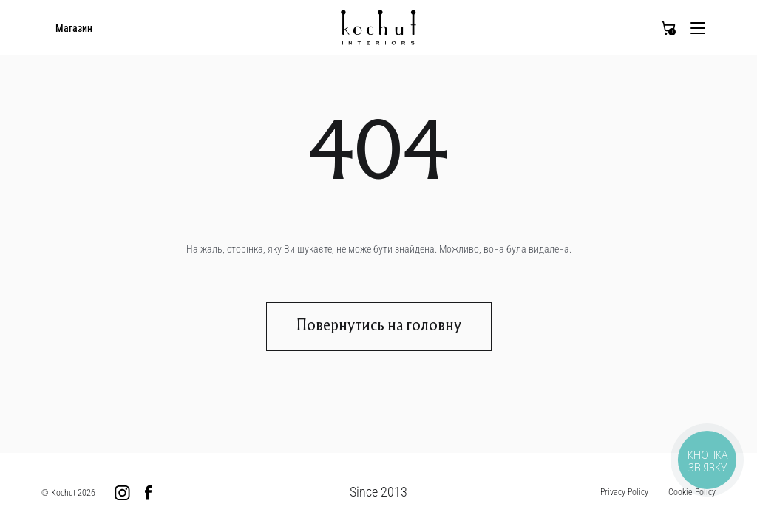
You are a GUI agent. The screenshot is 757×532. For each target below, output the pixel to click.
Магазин (74, 28)
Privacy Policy (624, 492)
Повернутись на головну (379, 327)
